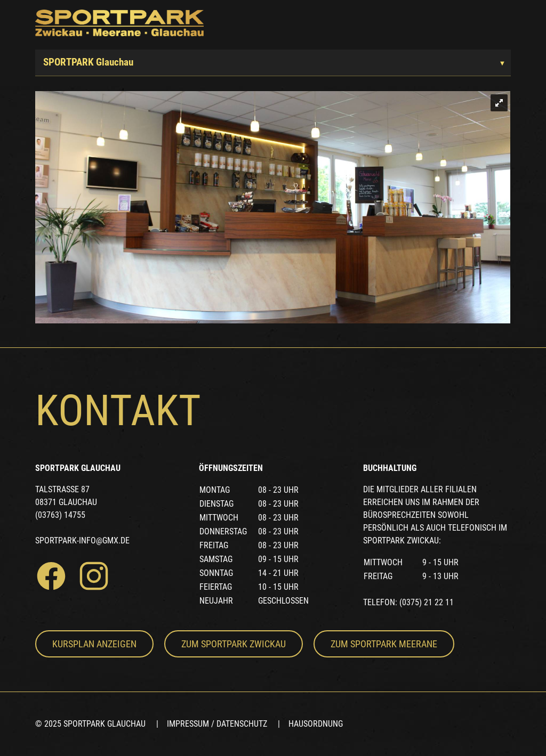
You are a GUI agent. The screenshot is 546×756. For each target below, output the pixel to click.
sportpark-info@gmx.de (82, 540)
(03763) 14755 (60, 515)
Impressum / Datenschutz (217, 724)
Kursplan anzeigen (94, 644)
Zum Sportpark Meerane (384, 644)
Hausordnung (316, 724)
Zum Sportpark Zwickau (234, 644)
